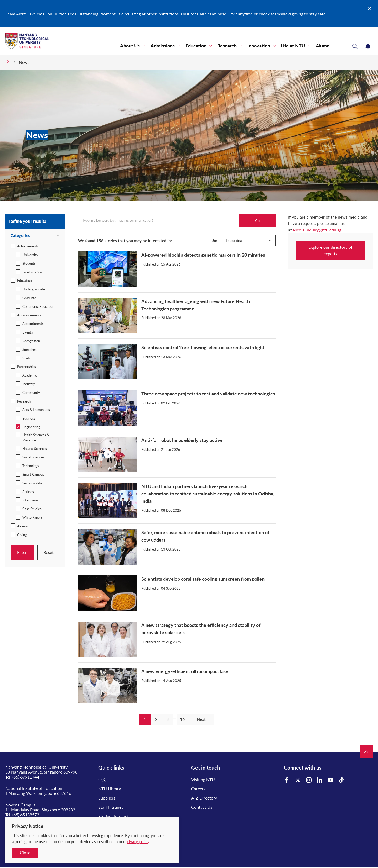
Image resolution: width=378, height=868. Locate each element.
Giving (22, 535)
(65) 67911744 (26, 777)
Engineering (31, 427)
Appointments (33, 324)
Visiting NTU (203, 779)
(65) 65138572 (26, 815)
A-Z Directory (204, 798)
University (30, 255)
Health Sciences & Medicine (36, 437)
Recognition (31, 341)
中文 (102, 779)
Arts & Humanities (36, 410)
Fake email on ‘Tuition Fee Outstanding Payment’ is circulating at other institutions (103, 14)
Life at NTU (293, 46)
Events (28, 332)
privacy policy (137, 841)
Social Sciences (33, 457)
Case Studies (32, 509)
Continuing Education (38, 306)
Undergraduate (34, 289)
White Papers (32, 517)
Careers (198, 789)
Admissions (163, 46)
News (24, 62)
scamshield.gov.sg (287, 14)
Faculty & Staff (33, 272)
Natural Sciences (35, 449)
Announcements (29, 315)
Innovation (259, 46)
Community (31, 393)
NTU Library (110, 789)
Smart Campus (33, 474)
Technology (31, 466)
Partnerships (27, 367)
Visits (27, 358)
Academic (30, 375)
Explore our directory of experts (330, 250)
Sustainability (32, 483)
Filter (22, 552)
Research (227, 46)
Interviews (30, 500)
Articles (28, 492)
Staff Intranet (111, 807)
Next (201, 719)
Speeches (29, 350)
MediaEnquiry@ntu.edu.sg (317, 230)
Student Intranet (113, 816)
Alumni (323, 46)
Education (196, 46)
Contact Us (202, 807)
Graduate (29, 298)
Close (25, 852)
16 (182, 719)
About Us (130, 46)
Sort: (216, 241)
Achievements (28, 246)
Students (29, 263)
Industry (29, 384)
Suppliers (107, 798)
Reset (49, 552)
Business (29, 418)
